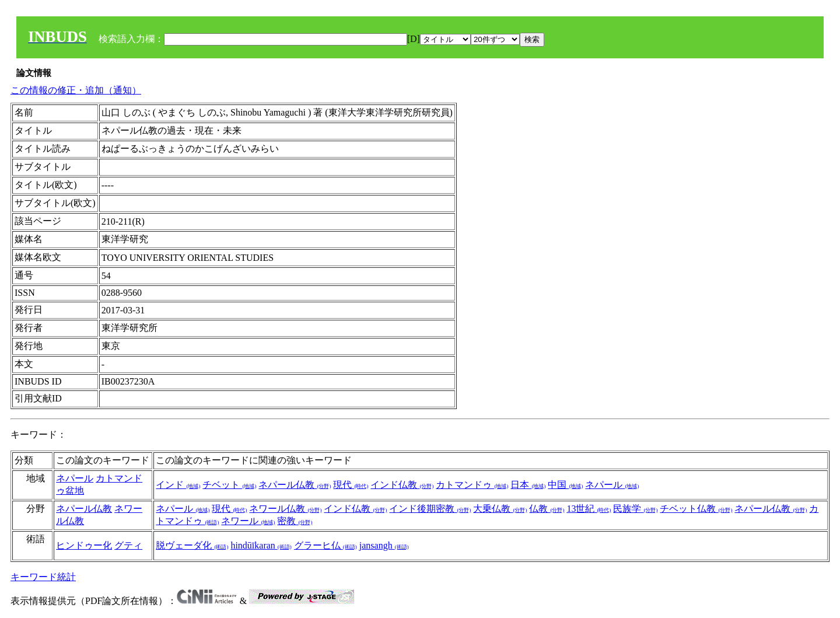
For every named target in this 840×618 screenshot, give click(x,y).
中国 (565, 485)
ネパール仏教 (295, 485)
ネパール (75, 478)
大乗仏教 (500, 509)
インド (178, 485)
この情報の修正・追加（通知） (76, 90)
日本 (528, 485)
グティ (128, 545)
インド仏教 (402, 485)
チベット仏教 (696, 509)
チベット (229, 485)
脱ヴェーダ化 (192, 545)
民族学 (635, 509)
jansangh (384, 545)
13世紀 (589, 509)
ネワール (248, 521)
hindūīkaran (261, 545)
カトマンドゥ (472, 485)
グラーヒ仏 (325, 545)
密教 (295, 521)
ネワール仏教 (285, 509)
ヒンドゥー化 (84, 545)
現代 (351, 485)
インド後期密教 (430, 509)
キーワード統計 (43, 577)
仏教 (547, 509)
